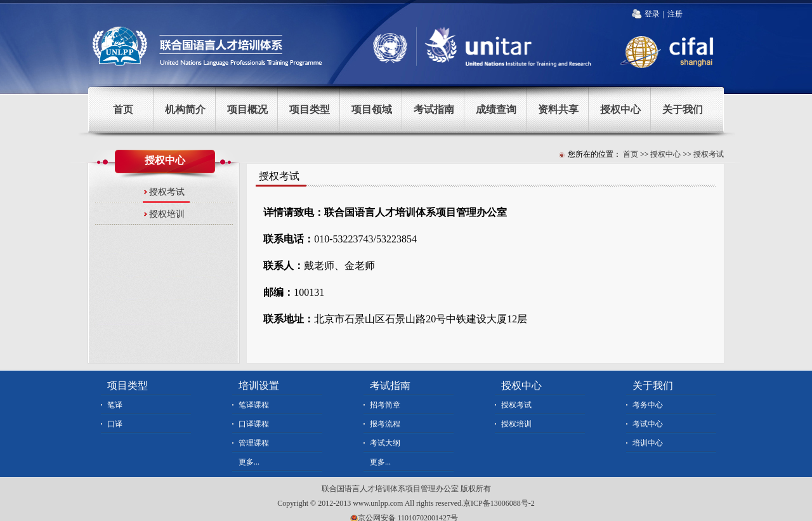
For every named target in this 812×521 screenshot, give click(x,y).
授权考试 (709, 154)
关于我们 (683, 109)
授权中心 (620, 109)
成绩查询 (496, 109)
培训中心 (648, 443)
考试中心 (648, 424)
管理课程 (254, 443)
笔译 (115, 405)
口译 (115, 424)
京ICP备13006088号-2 (499, 503)
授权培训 (167, 214)
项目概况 (247, 109)
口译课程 (254, 424)
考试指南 (434, 109)
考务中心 (648, 405)
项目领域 (372, 109)
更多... (249, 462)
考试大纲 (385, 443)
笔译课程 (254, 405)
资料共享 (558, 109)
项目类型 (310, 109)
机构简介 (185, 109)
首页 (123, 109)
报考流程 (385, 424)
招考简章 (385, 405)
